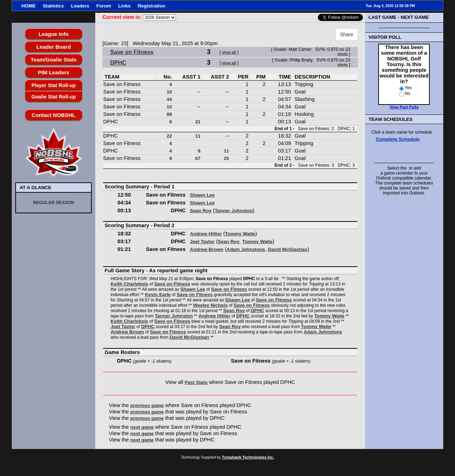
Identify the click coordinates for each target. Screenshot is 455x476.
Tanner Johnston (234, 211)
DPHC (118, 63)
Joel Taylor (202, 242)
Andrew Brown (207, 249)
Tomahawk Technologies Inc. (248, 457)
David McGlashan (288, 249)
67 (198, 158)
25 (226, 158)
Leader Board (53, 47)
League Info (54, 34)
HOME (28, 6)
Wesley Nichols (210, 305)
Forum (104, 6)
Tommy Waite (240, 234)
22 (169, 136)
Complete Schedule (398, 139)
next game (142, 427)
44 (169, 99)
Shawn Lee (202, 195)
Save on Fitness (132, 52)
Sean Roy (201, 211)
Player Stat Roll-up (54, 85)
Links (125, 6)
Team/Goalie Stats (53, 60)
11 (198, 136)
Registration (151, 6)
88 (169, 114)
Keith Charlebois (129, 284)
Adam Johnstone (246, 249)
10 (169, 92)
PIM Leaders (54, 72)
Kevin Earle (158, 295)
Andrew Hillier (206, 234)
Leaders (80, 6)
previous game (147, 405)
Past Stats (196, 382)
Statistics (53, 6)
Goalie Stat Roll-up (53, 97)
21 (198, 122)
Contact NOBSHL (53, 115)
